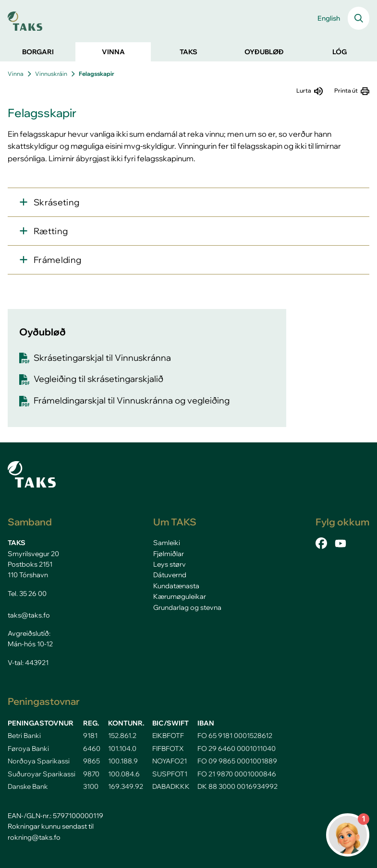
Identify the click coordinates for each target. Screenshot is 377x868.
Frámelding (58, 260)
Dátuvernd (170, 575)
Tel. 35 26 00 (27, 594)
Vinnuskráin (51, 74)
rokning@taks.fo (34, 837)
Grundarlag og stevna (187, 607)
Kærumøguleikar (180, 596)
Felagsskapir (97, 74)
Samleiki (167, 543)
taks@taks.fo (29, 615)
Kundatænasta (176, 586)
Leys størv (170, 564)
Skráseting (57, 202)
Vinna (16, 74)
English (329, 18)
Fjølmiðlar (169, 554)
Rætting (51, 231)
